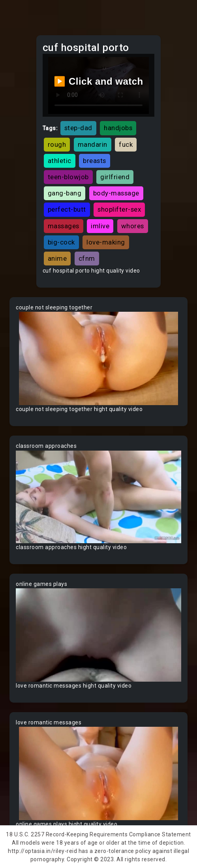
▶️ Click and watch (98, 81)
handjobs (118, 128)
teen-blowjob (68, 177)
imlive (100, 226)
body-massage (116, 193)
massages (64, 226)
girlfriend (115, 177)
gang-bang (65, 193)
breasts (95, 161)
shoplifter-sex (119, 209)
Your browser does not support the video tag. (98, 358)
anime (57, 258)
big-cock (61, 242)
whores (133, 226)
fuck (126, 144)
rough (57, 144)
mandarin (93, 144)
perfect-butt (67, 209)
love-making (106, 242)
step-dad (78, 128)
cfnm (87, 258)
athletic (60, 161)
